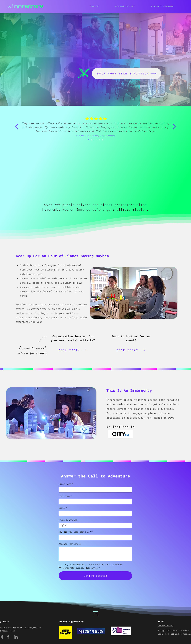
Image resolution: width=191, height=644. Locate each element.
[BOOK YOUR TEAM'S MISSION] (127, 73)
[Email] (94, 514)
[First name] (94, 490)
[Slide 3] (97, 140)
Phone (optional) (69, 520)
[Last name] (94, 501)
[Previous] (17, 127)
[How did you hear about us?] (94, 537)
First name (66, 484)
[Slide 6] (89, 140)
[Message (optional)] (95, 554)
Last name (65, 496)
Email (63, 508)
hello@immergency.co (30, 627)
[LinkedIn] (16, 637)
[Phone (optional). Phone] (98, 525)
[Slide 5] (102, 140)
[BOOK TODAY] (73, 350)
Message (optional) (70, 544)
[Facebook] (8, 637)
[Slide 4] (100, 140)
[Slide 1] (91, 140)
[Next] (174, 127)
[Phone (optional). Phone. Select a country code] (64, 526)
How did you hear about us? (76, 532)
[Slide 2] (94, 140)
